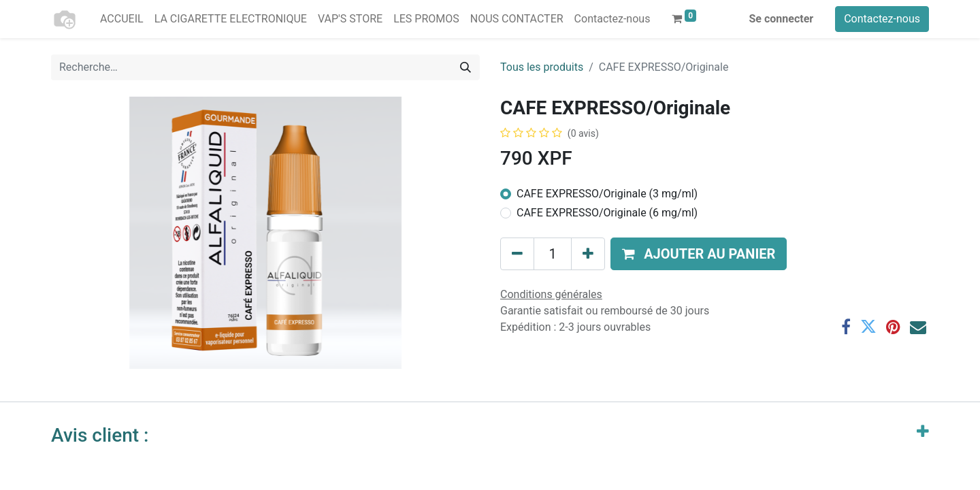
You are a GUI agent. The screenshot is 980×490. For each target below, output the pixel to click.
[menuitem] (122, 19)
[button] (699, 254)
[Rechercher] (465, 67)
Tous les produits (542, 67)
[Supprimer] (517, 254)
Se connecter (782, 19)
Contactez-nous (882, 19)
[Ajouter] (588, 254)
